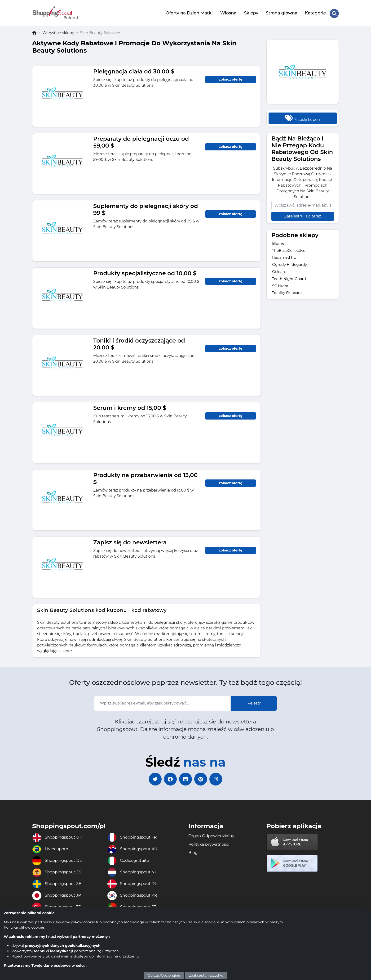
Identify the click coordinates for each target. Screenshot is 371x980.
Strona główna (281, 13)
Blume (278, 242)
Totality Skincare (287, 294)
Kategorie (315, 13)
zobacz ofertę (231, 78)
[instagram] (219, 779)
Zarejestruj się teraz (303, 215)
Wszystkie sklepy (58, 32)
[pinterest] (202, 779)
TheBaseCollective (289, 250)
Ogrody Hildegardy (290, 264)
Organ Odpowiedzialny (213, 836)
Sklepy (251, 13)
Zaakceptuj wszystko (206, 975)
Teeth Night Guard (290, 279)
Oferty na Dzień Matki (189, 13)
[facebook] (169, 779)
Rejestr (254, 702)
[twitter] (152, 779)
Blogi (194, 854)
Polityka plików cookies (24, 927)
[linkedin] (185, 779)
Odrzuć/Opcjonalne (164, 975)
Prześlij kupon (303, 117)
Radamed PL (284, 257)
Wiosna (228, 13)
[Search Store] (334, 13)
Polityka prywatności (210, 845)
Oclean (279, 272)
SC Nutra (280, 287)
